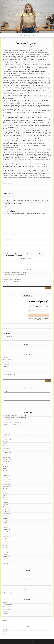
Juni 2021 (5, 493)
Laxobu (32, 46)
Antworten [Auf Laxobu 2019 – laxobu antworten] (7, 207)
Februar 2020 (6, 529)
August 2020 (6, 516)
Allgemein (11, 183)
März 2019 (6, 554)
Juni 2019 (5, 548)
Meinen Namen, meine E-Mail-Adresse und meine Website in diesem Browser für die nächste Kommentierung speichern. (25, 255)
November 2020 (7, 509)
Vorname (6, 391)
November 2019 (7, 536)
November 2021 (7, 482)
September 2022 (7, 459)
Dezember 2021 (7, 480)
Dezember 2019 (7, 534)
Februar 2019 (6, 557)
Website (5, 246)
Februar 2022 (6, 475)
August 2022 (6, 462)
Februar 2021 (6, 502)
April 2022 (6, 471)
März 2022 (6, 473)
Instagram (27, 35)
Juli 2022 (5, 464)
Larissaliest (6, 367)
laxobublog (27, 15)
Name (5, 234)
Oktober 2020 (7, 511)
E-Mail (6, 397)
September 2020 (7, 514)
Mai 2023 (5, 444)
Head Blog (37, 641)
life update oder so (8, 279)
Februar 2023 (6, 448)
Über (4, 634)
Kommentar (7, 216)
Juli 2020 (5, 518)
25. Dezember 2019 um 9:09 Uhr (9, 198)
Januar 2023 (6, 450)
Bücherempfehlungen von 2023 (11, 275)
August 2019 (6, 543)
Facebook (19, 35)
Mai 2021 (5, 496)
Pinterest (35, 35)
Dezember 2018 (7, 561)
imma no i (6, 277)
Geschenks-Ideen (7, 364)
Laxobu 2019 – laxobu (9, 196)
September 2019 (7, 541)
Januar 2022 (6, 478)
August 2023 (6, 441)
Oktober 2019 (7, 539)
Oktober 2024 (7, 435)
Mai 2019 (5, 550)
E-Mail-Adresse (8, 240)
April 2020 (6, 525)
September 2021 (7, 487)
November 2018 (7, 563)
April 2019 (6, 552)
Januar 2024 (6, 437)
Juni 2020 (5, 520)
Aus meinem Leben (8, 360)
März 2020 (6, 527)
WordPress (27, 641)
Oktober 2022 (7, 457)
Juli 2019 (5, 545)
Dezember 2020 (7, 507)
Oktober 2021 (6, 484)
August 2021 (6, 489)
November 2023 (7, 439)
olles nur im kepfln (8, 281)
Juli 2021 (5, 491)
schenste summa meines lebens (11, 272)
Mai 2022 (5, 468)
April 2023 (6, 446)
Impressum (6, 630)
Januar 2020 (6, 532)
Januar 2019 (6, 559)
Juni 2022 (5, 466)
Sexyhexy (6, 369)
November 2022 (7, 455)
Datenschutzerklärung (38, 320)
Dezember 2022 (7, 453)
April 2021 (6, 498)
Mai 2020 (5, 523)
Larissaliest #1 (31, 178)
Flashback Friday (7, 362)
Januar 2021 (6, 505)
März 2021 (6, 500)
